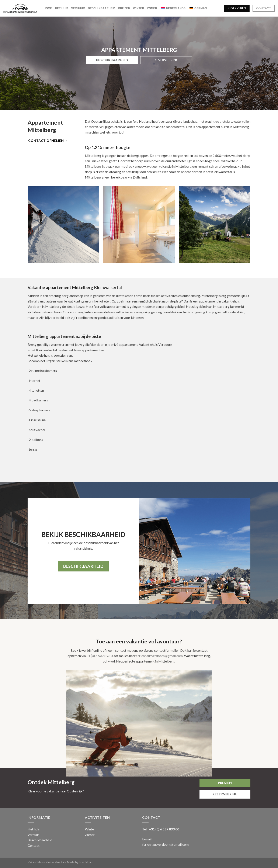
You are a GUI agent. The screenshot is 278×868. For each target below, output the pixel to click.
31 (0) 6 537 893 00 (100, 656)
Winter (139, 8)
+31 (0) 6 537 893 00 (164, 829)
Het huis (62, 8)
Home (48, 8)
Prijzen (124, 8)
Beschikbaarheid (102, 8)
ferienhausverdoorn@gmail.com (159, 656)
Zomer (152, 8)
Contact (34, 845)
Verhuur (78, 8)
